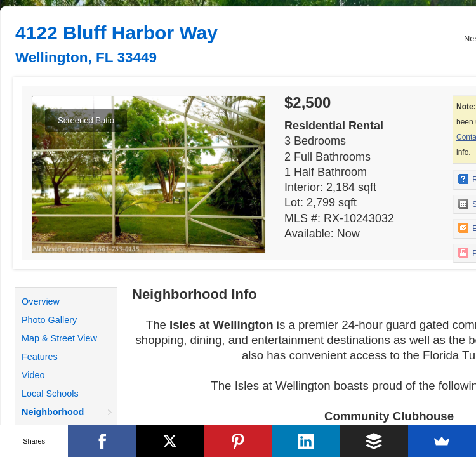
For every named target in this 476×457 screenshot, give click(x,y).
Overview (41, 301)
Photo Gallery (49, 320)
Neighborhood (53, 412)
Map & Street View (59, 338)
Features (40, 357)
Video (33, 375)
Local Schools (50, 394)
